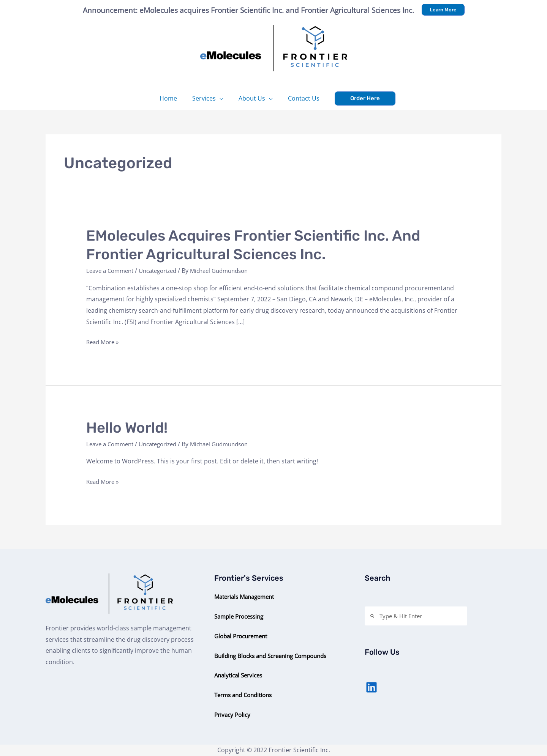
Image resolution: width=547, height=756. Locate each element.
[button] (443, 10)
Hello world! (129, 428)
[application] (221, 98)
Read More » (104, 342)
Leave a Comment (112, 271)
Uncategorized (164, 271)
